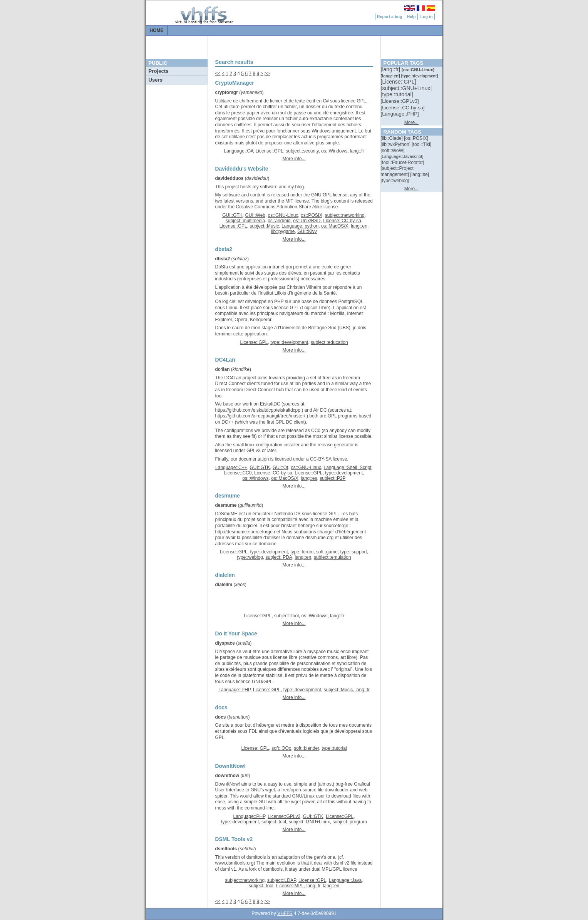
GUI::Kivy (307, 231)
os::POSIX (312, 215)
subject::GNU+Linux (309, 822)
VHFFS (285, 913)
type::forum (302, 552)
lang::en (359, 226)
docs (221, 717)
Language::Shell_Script (348, 468)
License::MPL (290, 886)
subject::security (302, 151)
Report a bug (390, 17)
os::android (279, 221)
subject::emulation (333, 557)
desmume (226, 505)
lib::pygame (283, 231)
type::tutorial (334, 748)
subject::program (349, 822)
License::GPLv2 (284, 816)
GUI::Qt (281, 468)
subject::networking (345, 215)
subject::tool (286, 616)
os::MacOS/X (335, 226)
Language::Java (345, 880)
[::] (391, 69)
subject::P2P (333, 478)
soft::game (327, 552)
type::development (289, 342)
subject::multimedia (245, 221)
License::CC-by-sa (342, 221)
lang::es (309, 478)
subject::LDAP (282, 880)
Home (157, 30)
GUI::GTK (232, 215)
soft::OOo (281, 748)
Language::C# (238, 151)
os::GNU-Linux (283, 215)
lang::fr (357, 151)
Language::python (300, 226)
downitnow (227, 776)
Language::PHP (234, 690)
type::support (354, 552)
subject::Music (264, 226)
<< (218, 74)
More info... (294, 159)
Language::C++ (231, 468)
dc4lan (223, 369)
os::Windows (334, 151)
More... (411, 122)
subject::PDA (279, 557)
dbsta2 (223, 259)
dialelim (224, 585)
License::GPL (270, 151)
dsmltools (226, 849)
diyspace (225, 643)
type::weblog (250, 557)
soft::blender (306, 748)
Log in (427, 17)
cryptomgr (227, 92)
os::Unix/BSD (307, 221)
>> (267, 74)
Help (411, 17)
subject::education (329, 342)
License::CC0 (238, 473)
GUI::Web (255, 215)
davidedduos (230, 178)
